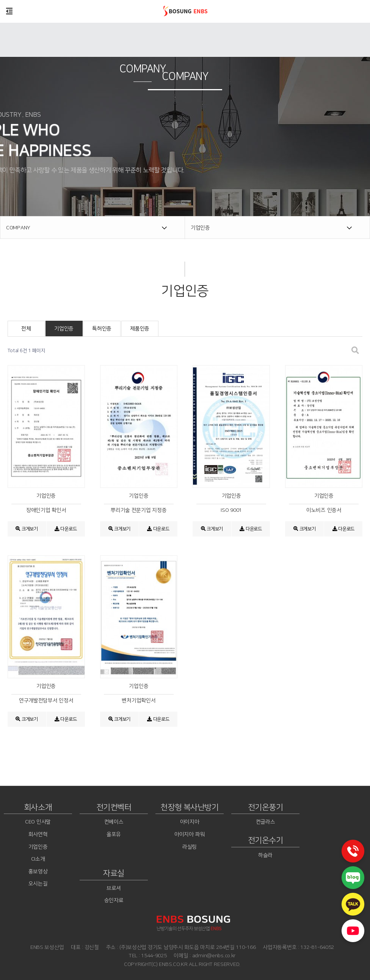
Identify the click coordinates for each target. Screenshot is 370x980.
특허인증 (102, 329)
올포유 (114, 834)
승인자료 (114, 901)
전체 (26, 329)
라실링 (190, 847)
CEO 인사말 (38, 822)
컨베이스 (114, 822)
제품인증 (140, 329)
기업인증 (64, 329)
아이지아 (190, 822)
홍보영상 (38, 872)
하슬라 (265, 855)
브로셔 (114, 888)
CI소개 (38, 859)
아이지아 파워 (190, 834)
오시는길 (38, 884)
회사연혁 (38, 834)
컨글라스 (266, 822)
